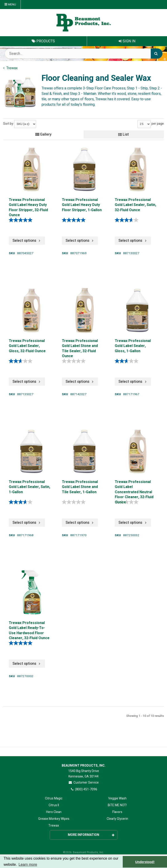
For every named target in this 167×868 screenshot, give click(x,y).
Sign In (127, 41)
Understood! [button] (145, 862)
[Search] (157, 54)
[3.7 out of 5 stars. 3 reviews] (128, 220)
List (123, 134)
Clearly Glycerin (117, 819)
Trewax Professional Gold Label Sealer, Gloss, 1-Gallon (133, 346)
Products (43, 41)
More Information (91, 835)
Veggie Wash (117, 798)
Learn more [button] (28, 864)
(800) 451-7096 (83, 789)
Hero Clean (54, 812)
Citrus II (54, 805)
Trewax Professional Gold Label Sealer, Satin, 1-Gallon (29, 487)
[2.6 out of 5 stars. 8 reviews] (22, 361)
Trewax (54, 826)
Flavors (117, 812)
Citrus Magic (54, 798)
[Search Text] (83, 54)
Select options (27, 241)
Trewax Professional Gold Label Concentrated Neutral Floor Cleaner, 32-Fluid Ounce (134, 489)
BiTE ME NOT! (117, 805)
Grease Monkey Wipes (54, 819)
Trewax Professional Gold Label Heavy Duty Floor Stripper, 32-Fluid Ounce (28, 207)
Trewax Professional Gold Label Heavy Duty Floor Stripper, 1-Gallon (82, 205)
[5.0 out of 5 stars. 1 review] (22, 643)
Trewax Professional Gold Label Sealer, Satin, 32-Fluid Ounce (135, 205)
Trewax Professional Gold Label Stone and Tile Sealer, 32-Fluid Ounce (80, 348)
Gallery (44, 134)
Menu (10, 5)
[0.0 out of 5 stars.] (75, 361)
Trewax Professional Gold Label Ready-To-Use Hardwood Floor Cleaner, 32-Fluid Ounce (29, 630)
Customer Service (83, 783)
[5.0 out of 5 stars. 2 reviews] (22, 220)
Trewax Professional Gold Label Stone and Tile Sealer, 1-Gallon (80, 487)
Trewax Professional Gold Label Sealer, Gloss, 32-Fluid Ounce (27, 346)
